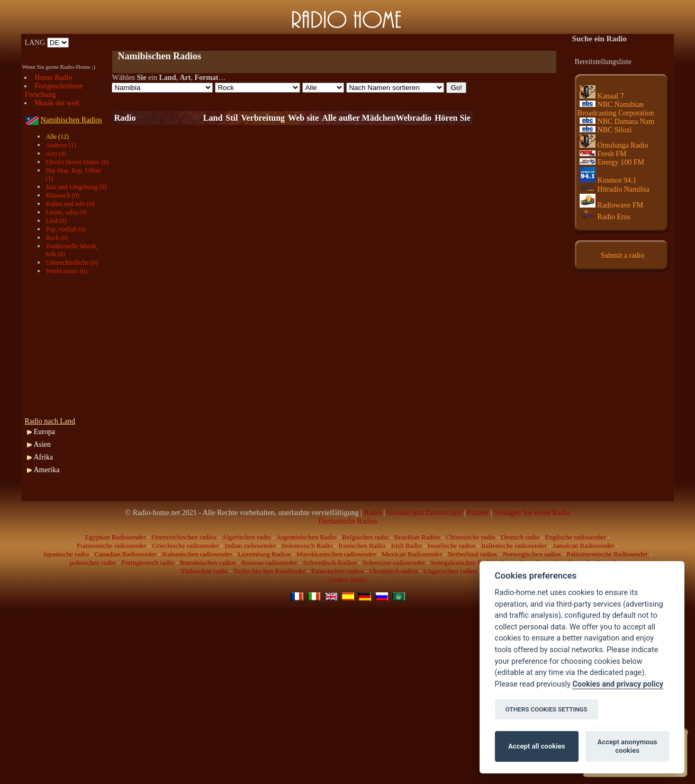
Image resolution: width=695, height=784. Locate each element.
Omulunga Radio (614, 145)
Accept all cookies (536, 746)
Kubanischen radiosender (197, 554)
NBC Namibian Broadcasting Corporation (616, 109)
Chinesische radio (471, 537)
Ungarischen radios (450, 571)
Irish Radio (407, 546)
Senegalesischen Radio (463, 562)
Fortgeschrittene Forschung (53, 90)
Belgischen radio (365, 537)
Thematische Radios (348, 521)
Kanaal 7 (602, 96)
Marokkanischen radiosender (336, 554)
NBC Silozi (606, 130)
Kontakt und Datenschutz (425, 513)
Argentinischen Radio (306, 537)
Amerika (46, 470)
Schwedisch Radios (330, 562)
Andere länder (348, 579)
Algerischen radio (246, 537)
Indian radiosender (250, 546)
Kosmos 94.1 (608, 180)
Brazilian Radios (417, 537)
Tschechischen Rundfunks (269, 571)
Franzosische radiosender (112, 546)
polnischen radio (93, 562)
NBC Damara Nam (617, 121)
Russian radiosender (269, 562)
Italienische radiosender (514, 546)
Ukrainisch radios (393, 571)
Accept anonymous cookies (628, 746)
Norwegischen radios (532, 554)
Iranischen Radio (362, 546)
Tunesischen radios (337, 571)
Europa (44, 432)
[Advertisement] (236, 43)
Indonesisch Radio (307, 546)
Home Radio (53, 78)
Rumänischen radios (208, 562)
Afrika (43, 457)
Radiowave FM (612, 205)
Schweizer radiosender (394, 562)
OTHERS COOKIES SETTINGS (547, 709)
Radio (373, 513)
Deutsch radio (520, 537)
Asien (42, 444)
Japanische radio (66, 554)
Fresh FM (603, 154)
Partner (478, 513)
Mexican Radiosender (412, 554)
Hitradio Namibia (615, 189)
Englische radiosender (576, 537)
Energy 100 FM (612, 162)
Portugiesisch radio (148, 562)
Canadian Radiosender (126, 554)
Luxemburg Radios (264, 554)
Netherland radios (472, 554)
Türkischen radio (204, 571)
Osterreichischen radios (184, 537)
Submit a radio (622, 255)
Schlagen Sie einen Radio (532, 513)
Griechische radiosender (186, 546)
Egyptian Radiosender (116, 537)
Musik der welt (57, 103)
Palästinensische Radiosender (607, 554)
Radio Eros (605, 217)
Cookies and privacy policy (618, 684)
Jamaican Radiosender (584, 546)
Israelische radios (452, 546)
